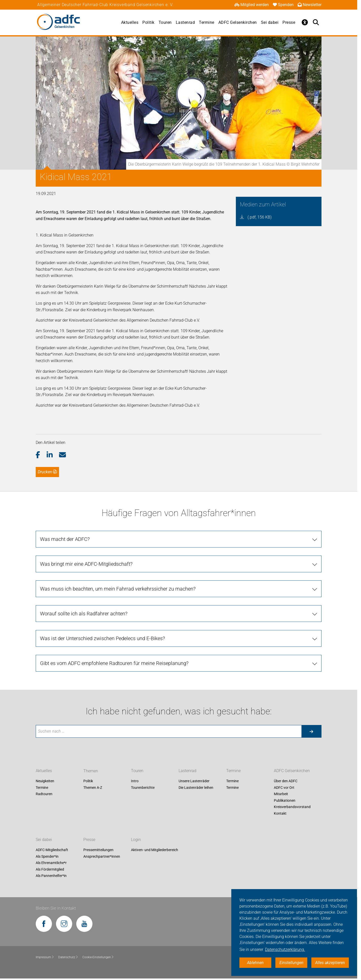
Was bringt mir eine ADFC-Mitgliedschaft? (86, 564)
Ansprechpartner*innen (102, 856)
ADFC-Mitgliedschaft (52, 850)
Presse (289, 22)
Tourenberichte (143, 788)
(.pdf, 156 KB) (260, 217)
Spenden (283, 5)
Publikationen (285, 800)
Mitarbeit (281, 794)
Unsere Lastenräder (194, 781)
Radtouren (44, 794)
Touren (165, 22)
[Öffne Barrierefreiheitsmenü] (305, 22)
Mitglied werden (252, 5)
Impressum (45, 957)
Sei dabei (270, 22)
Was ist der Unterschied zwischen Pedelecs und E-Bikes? (102, 638)
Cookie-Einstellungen (98, 957)
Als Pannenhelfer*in (51, 876)
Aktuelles (130, 22)
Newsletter (310, 5)
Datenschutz (68, 957)
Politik (148, 22)
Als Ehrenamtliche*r (51, 863)
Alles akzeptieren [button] (330, 963)
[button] (41, 455)
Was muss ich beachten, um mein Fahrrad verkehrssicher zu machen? (118, 589)
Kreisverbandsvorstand (292, 807)
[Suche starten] (311, 731)
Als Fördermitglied (50, 869)
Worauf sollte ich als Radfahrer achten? (84, 614)
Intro (135, 781)
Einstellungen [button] (291, 963)
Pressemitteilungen (98, 850)
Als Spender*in (47, 856)
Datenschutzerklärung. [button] (285, 949)
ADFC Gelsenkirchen (238, 22)
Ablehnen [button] (255, 963)
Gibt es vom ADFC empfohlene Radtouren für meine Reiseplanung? (114, 663)
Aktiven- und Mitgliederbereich (155, 850)
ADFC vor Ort (284, 788)
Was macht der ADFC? (65, 539)
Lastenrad (185, 22)
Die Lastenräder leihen (196, 788)
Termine (207, 22)
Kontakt (280, 813)
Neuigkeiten (45, 781)
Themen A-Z (93, 788)
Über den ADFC (286, 781)
